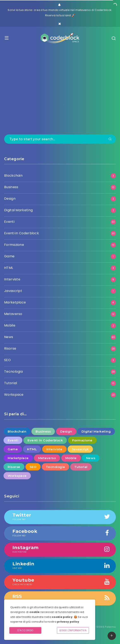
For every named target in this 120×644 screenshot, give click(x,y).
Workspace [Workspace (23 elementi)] (17, 476)
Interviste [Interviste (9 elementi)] (54, 449)
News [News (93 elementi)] (91, 458)
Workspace (14, 395)
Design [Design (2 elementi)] (66, 431)
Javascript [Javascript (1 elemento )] (80, 449)
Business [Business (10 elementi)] (43, 431)
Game (9, 256)
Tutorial (11, 383)
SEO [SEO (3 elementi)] (33, 467)
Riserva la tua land (58, 15)
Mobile (10, 325)
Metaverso (13, 314)
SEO (7, 360)
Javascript (13, 291)
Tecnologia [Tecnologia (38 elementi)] (55, 467)
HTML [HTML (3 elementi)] (32, 449)
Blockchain (13, 176)
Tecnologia (13, 372)
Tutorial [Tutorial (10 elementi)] (81, 467)
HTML (9, 268)
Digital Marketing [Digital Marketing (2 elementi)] (96, 431)
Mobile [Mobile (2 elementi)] (71, 458)
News (9, 337)
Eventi (9, 222)
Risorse (10, 348)
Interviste (12, 279)
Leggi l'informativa (73, 630)
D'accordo (25, 630)
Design (10, 199)
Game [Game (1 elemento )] (13, 449)
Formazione (14, 245)
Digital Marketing (18, 210)
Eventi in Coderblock (22, 233)
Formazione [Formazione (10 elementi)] (82, 440)
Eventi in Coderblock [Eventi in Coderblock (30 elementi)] (45, 440)
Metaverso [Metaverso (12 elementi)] (47, 458)
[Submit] (110, 139)
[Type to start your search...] (60, 139)
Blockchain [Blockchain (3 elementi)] (17, 431)
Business (11, 187)
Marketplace (15, 302)
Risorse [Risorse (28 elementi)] (14, 467)
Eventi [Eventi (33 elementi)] (13, 440)
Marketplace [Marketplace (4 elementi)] (18, 458)
